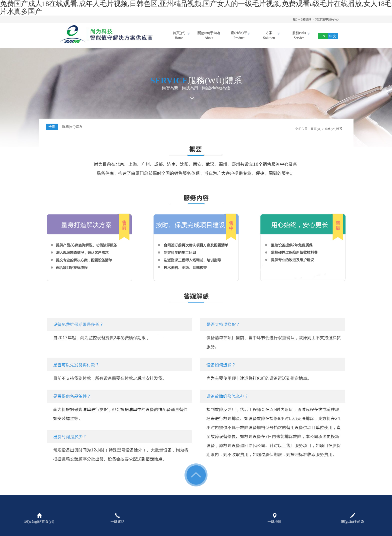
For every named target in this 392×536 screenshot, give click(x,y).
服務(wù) (299, 36)
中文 (333, 36)
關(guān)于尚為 (209, 36)
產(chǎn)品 (239, 36)
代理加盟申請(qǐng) (326, 19)
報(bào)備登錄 (302, 19)
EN (323, 36)
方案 (269, 36)
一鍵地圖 (274, 518)
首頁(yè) (179, 36)
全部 (52, 127)
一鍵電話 (117, 518)
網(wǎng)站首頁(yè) (39, 518)
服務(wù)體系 (72, 127)
